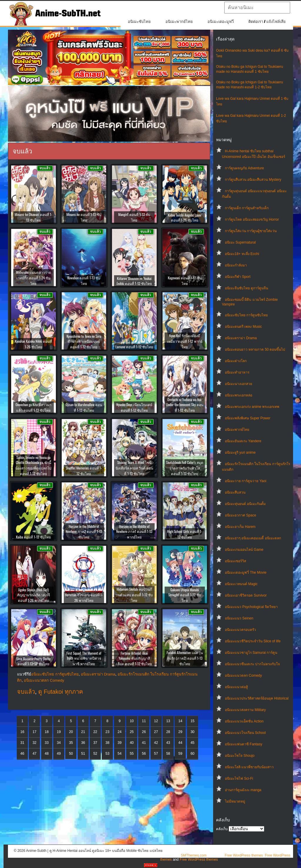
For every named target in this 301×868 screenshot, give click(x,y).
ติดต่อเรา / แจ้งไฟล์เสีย (267, 22)
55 (132, 754)
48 (47, 754)
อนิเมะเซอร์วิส (235, 561)
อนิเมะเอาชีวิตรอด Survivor (246, 595)
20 (71, 732)
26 (144, 732)
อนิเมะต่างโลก (236, 361)
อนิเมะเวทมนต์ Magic (241, 584)
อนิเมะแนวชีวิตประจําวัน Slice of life (253, 641)
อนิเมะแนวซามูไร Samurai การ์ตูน (251, 653)
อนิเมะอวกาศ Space (240, 515)
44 (180, 743)
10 (132, 721)
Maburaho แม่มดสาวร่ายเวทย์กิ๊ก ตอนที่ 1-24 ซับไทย (34, 278)
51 (83, 754)
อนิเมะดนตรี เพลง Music (243, 327)
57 (156, 754)
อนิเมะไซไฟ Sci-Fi (239, 779)
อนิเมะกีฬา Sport (238, 277)
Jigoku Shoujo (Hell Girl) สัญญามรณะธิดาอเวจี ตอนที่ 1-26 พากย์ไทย (34, 595)
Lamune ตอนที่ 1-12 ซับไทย (134, 347)
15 (192, 721)
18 (47, 732)
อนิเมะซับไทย (139, 22)
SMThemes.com (194, 855)
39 (119, 743)
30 (192, 732)
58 (168, 754)
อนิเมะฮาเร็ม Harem (240, 527)
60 (192, 754)
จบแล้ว (26, 692)
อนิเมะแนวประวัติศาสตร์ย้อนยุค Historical (257, 698)
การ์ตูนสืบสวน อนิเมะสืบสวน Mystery (253, 180)
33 (47, 743)
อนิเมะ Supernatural (240, 242)
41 (144, 743)
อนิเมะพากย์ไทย (179, 22)
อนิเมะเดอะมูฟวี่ (221, 22)
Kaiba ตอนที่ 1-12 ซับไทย (34, 537)
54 (119, 754)
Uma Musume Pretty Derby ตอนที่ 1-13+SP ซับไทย (34, 661)
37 (95, 743)
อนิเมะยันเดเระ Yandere (243, 441)
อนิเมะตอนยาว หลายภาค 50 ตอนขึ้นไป (255, 349)
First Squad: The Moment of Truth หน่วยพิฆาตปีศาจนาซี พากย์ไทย (84, 658)
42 (156, 743)
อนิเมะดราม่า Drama (241, 338)
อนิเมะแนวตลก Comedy (243, 676)
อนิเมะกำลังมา (236, 265)
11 (144, 721)
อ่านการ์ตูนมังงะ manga (243, 790)
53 (107, 754)
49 (59, 754)
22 (95, 732)
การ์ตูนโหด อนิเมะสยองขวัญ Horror (252, 219)
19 (59, 732)
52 (95, 754)
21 (83, 732)
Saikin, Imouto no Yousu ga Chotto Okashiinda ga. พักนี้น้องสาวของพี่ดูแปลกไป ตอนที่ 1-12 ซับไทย (33, 465)
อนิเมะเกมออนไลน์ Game (244, 550)
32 (35, 743)
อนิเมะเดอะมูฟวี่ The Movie (246, 573)
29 (180, 732)
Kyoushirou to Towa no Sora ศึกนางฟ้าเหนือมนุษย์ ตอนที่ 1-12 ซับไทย (84, 341)
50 (71, 754)
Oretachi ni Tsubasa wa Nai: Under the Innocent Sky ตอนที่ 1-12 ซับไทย (185, 405)
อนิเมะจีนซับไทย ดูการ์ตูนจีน (246, 288)
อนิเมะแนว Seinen (239, 618)
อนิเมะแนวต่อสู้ (236, 687)
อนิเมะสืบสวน (235, 492)
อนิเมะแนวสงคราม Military (245, 710)
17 (35, 732)
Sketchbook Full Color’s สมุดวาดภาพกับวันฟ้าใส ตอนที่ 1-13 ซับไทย (185, 468)
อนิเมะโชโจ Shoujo (240, 756)
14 (180, 721)
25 (132, 732)
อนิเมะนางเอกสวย (239, 384)
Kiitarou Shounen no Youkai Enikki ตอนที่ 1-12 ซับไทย (134, 281)
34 (59, 743)
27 (156, 732)
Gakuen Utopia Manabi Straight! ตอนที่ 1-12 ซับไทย (185, 595)
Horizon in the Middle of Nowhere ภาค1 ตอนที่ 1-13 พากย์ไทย (134, 532)
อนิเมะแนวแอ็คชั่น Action (244, 721)
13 (168, 721)
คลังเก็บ (222, 829)
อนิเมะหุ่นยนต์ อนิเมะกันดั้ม (245, 504)
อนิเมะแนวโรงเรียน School (245, 733)
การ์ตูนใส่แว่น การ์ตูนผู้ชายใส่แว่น (251, 231)
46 (22, 754)
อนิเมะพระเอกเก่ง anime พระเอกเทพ (252, 407)
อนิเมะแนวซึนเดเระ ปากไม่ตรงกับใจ (252, 664)
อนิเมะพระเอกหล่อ (239, 395)
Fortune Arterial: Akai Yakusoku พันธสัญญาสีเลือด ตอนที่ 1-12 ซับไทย (134, 658)
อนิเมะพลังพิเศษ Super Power (248, 418)
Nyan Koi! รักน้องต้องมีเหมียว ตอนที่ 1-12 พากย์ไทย (185, 341)
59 (180, 754)
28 (168, 732)
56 (144, 754)
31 (22, 743)
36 (83, 743)
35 (71, 743)
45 (192, 743)
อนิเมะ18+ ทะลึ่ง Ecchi (242, 254)
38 (107, 743)
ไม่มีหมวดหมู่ (235, 801)
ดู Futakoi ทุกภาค (61, 692)
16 (22, 732)
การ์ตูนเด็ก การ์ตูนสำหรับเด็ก (247, 208)
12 (156, 721)
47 (35, 754)
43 (168, 743)
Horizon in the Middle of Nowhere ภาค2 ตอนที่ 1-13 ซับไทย (84, 532)
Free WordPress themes (244, 855)
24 (119, 732)
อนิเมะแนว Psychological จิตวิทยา (251, 607)
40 (132, 743)
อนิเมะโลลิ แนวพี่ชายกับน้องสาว (249, 767)
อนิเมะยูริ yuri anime (240, 452)
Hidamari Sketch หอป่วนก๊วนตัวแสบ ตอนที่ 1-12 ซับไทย (134, 595)
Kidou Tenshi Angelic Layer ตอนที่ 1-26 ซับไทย (185, 217)
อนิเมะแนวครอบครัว (240, 630)
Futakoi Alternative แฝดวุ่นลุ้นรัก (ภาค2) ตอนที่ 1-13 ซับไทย (185, 658)
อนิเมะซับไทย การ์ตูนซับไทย (246, 315)
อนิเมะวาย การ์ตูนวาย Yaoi (246, 481)
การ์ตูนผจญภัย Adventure (244, 168)
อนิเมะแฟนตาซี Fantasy (244, 744)
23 (107, 732)
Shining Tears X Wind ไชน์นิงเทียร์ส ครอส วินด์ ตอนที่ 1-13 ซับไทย (134, 468)
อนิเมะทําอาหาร (237, 372)
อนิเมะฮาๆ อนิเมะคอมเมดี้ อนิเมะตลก (253, 538)
